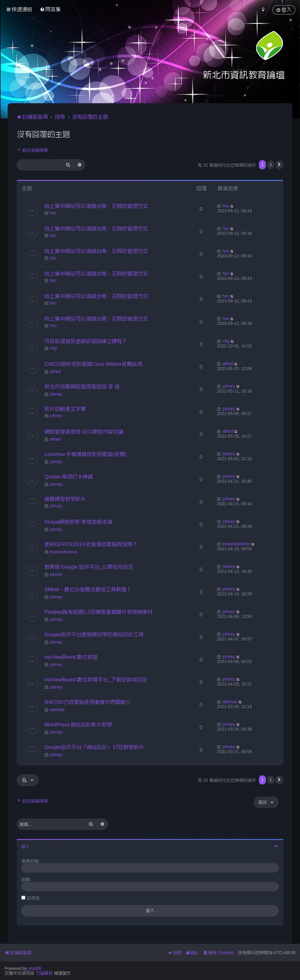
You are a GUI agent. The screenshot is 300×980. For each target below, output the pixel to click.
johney (56, 394)
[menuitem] (50, 9)
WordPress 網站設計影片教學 (78, 724)
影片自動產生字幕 (65, 409)
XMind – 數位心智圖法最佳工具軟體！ (88, 589)
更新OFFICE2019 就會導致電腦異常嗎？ (91, 544)
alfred (55, 372)
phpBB (35, 968)
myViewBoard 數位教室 (71, 657)
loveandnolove (64, 552)
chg (53, 348)
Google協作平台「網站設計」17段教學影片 (94, 747)
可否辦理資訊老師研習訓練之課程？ (86, 341)
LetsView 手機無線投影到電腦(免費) (86, 454)
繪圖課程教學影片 (65, 499)
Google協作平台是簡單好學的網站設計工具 (94, 634)
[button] (279, 165)
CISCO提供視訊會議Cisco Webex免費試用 (93, 364)
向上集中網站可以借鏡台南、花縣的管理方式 (96, 206)
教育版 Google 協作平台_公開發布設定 (89, 567)
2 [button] (271, 165)
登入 (26, 847)
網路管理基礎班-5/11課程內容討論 (84, 432)
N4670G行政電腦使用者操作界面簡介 (88, 702)
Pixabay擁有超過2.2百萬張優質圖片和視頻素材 (99, 612)
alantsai (57, 710)
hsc (53, 213)
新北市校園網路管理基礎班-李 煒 (82, 386)
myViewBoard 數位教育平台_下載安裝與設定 (96, 679)
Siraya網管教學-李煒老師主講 (78, 522)
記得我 (33, 898)
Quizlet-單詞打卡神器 (69, 477)
